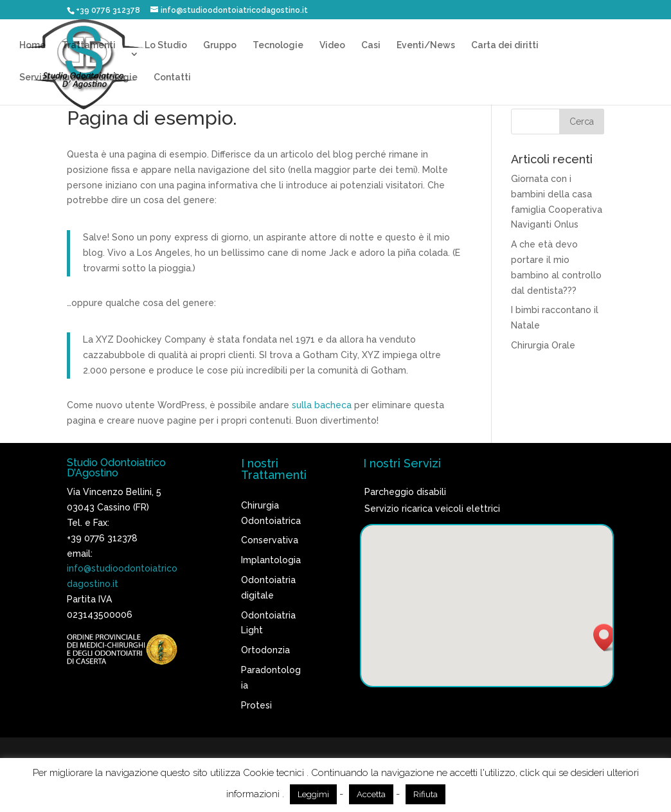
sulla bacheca (322, 405)
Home (32, 45)
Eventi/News (426, 45)
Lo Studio (166, 45)
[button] (608, 637)
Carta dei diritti (505, 45)
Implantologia (271, 560)
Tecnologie (278, 45)
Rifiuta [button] (425, 794)
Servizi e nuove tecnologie (78, 77)
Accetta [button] (371, 794)
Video (332, 45)
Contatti (172, 77)
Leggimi (313, 794)
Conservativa (270, 540)
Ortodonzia (265, 650)
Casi (371, 45)
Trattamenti (89, 45)
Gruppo (220, 45)
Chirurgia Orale (543, 345)
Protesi (256, 705)
